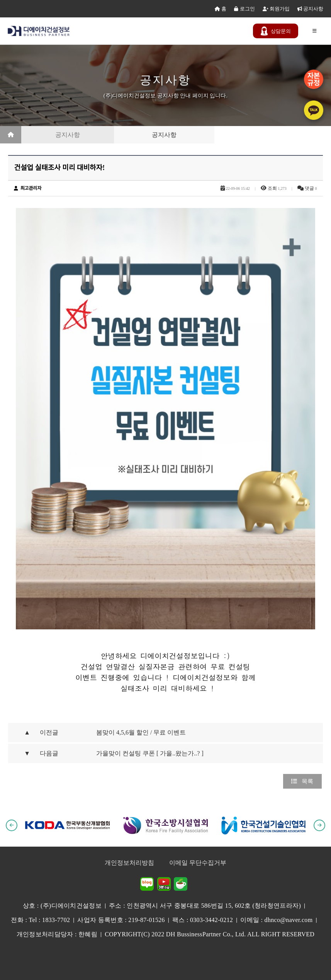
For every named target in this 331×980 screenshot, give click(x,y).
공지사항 (310, 9)
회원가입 (276, 9)
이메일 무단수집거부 (198, 863)
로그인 (244, 9)
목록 (302, 781)
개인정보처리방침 (129, 863)
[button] (12, 825)
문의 (276, 31)
